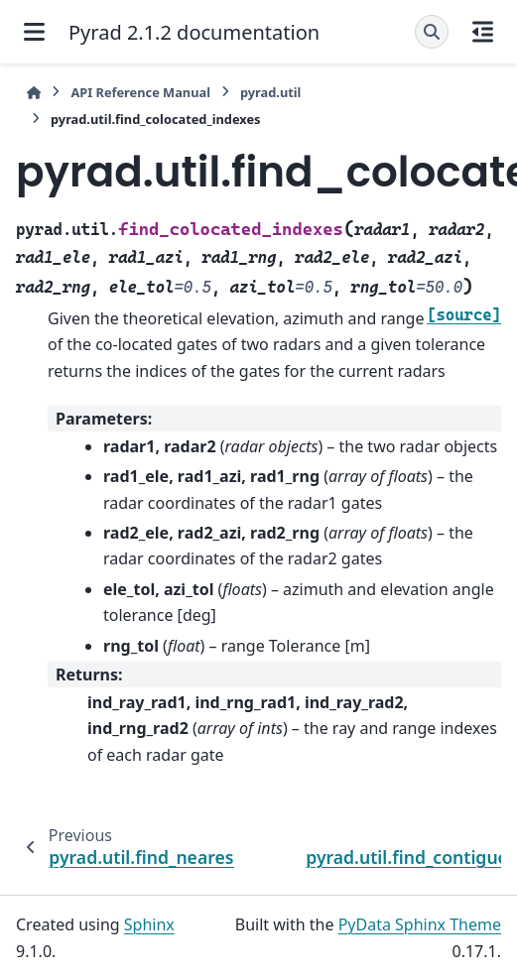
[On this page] (483, 32)
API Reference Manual (140, 92)
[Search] (432, 32)
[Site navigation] (34, 32)
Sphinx (149, 924)
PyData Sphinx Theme (420, 924)
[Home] (34, 93)
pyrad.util (270, 92)
